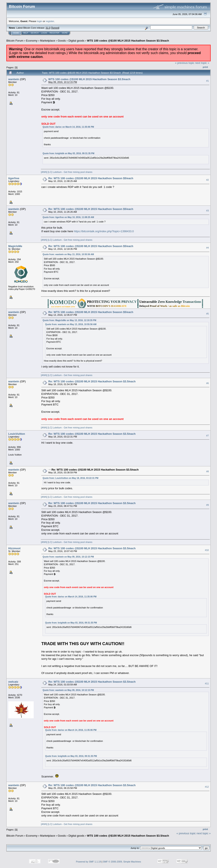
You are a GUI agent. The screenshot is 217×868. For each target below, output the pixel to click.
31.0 (48, 28)
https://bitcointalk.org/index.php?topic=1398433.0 (104, 231)
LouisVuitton (17, 434)
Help (26, 33)
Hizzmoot (14, 548)
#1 (207, 81)
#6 (207, 383)
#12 (207, 787)
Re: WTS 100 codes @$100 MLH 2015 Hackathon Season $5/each (91, 178)
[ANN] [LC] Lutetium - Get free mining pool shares (67, 172)
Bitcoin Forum (15, 41)
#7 (207, 436)
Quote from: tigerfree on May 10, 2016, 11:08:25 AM (68, 217)
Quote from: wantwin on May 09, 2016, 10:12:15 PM (68, 557)
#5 (207, 314)
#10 (207, 550)
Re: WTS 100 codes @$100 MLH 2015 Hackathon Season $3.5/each (92, 381)
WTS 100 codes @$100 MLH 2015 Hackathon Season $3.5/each (128, 41)
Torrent (55, 28)
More (65, 33)
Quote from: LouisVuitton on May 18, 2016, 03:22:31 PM (70, 478)
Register (54, 33)
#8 (207, 471)
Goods (62, 41)
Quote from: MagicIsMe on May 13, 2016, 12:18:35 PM (69, 320)
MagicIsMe (15, 246)
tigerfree (14, 178)
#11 (207, 683)
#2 (207, 180)
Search (35, 33)
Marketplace (48, 41)
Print (205, 67)
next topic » (202, 63)
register (50, 21)
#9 (207, 505)
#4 (207, 248)
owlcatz (13, 682)
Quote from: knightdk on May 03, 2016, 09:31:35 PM (68, 153)
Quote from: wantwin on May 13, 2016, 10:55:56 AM (68, 254)
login (40, 21)
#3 (207, 211)
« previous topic (185, 63)
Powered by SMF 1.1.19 (89, 862)
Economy (32, 41)
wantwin (14, 79)
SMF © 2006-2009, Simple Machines (122, 862)
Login (44, 33)
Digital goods (76, 41)
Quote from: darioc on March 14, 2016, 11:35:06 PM (68, 127)
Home (16, 33)
